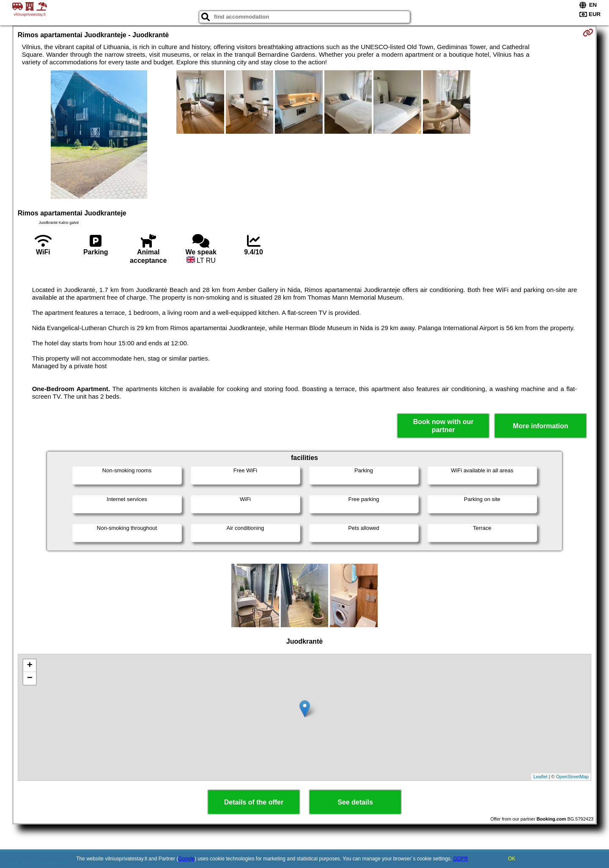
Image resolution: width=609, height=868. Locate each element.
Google (186, 859)
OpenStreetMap (573, 777)
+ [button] (30, 666)
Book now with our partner (443, 426)
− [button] (30, 678)
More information (541, 426)
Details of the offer (254, 802)
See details (355, 802)
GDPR (461, 859)
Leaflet (540, 777)
